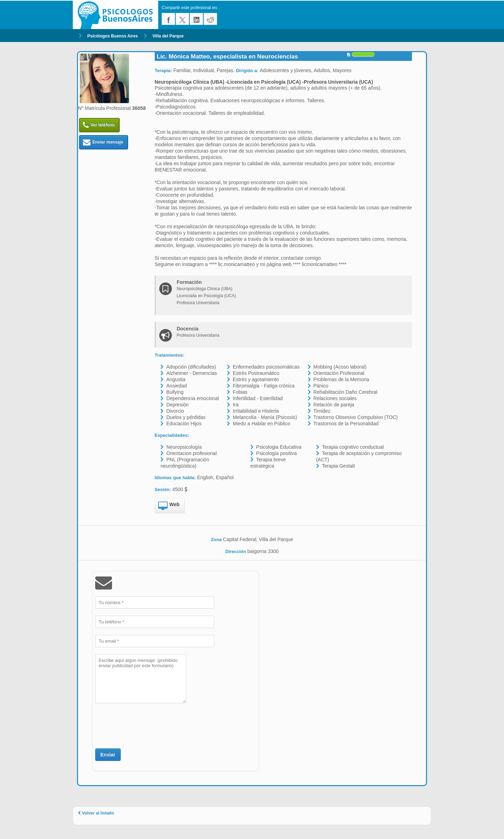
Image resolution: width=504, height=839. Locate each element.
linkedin (196, 19)
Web (169, 506)
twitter (182, 19)
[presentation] (148, 725)
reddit (210, 19)
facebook (168, 19)
